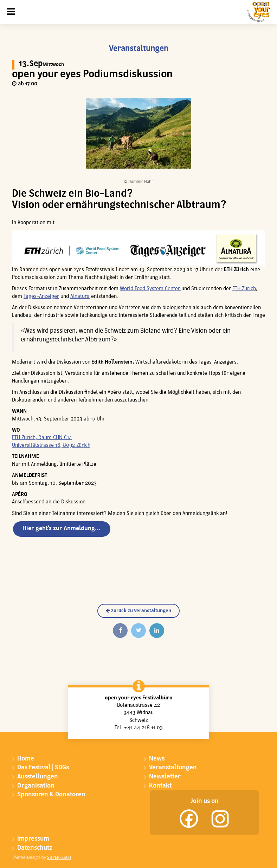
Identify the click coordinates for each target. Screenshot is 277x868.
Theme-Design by (41, 857)
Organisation (36, 786)
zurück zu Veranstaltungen (138, 611)
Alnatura (80, 297)
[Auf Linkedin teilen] (157, 631)
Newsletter (165, 777)
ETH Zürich (244, 289)
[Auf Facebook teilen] (120, 631)
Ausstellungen (38, 777)
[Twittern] (138, 631)
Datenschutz (35, 848)
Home (26, 759)
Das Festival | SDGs (43, 768)
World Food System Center (151, 289)
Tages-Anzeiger (41, 297)
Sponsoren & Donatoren (51, 795)
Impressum (33, 839)
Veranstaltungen (173, 768)
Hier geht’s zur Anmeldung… (62, 528)
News (157, 759)
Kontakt (160, 786)
